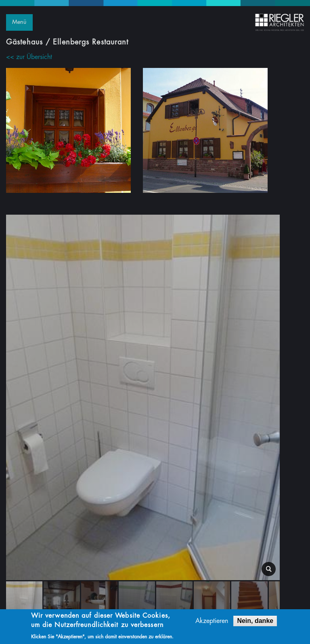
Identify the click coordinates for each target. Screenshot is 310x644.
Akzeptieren (212, 622)
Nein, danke (255, 622)
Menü (19, 22)
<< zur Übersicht (29, 57)
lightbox (269, 569)
